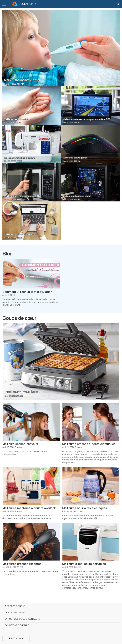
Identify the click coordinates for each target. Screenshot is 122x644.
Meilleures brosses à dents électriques (89, 444)
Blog (7, 254)
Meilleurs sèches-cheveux (20, 444)
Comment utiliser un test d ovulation (27, 292)
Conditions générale (17, 626)
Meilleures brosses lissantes (22, 564)
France (16, 639)
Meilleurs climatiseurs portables (84, 564)
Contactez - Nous (15, 613)
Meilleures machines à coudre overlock (29, 508)
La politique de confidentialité (22, 619)
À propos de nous (15, 606)
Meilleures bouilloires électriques (85, 508)
